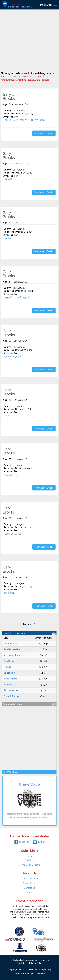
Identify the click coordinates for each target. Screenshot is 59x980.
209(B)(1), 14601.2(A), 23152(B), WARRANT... (25, 120)
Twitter (39, 842)
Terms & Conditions (30, 879)
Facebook (22, 842)
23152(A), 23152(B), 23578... (17, 297)
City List (29, 856)
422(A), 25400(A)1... (13, 534)
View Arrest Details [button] (44, 133)
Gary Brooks (9, 156)
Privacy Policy (30, 883)
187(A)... (7, 416)
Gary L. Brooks (9, 97)
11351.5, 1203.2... (11, 475)
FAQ (29, 893)
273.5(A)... (8, 238)
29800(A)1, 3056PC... (14, 356)
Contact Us (29, 888)
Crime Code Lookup (29, 865)
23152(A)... (8, 179)
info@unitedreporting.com (24, 960)
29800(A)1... (9, 593)
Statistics (29, 860)
